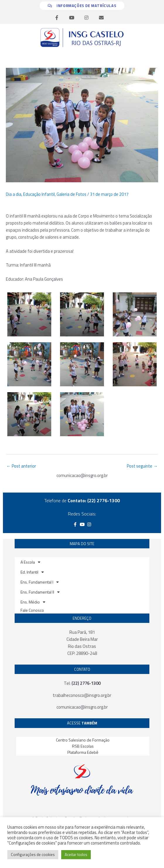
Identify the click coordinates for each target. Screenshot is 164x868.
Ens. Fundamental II (40, 592)
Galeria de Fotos (71, 194)
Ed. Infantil (32, 572)
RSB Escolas (83, 746)
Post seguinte (142, 466)
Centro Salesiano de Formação (83, 740)
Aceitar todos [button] (76, 854)
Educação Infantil (39, 194)
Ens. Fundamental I (40, 582)
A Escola (30, 562)
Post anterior (21, 466)
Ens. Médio (33, 602)
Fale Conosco (32, 610)
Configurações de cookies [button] (33, 854)
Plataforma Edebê (83, 752)
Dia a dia (14, 194)
